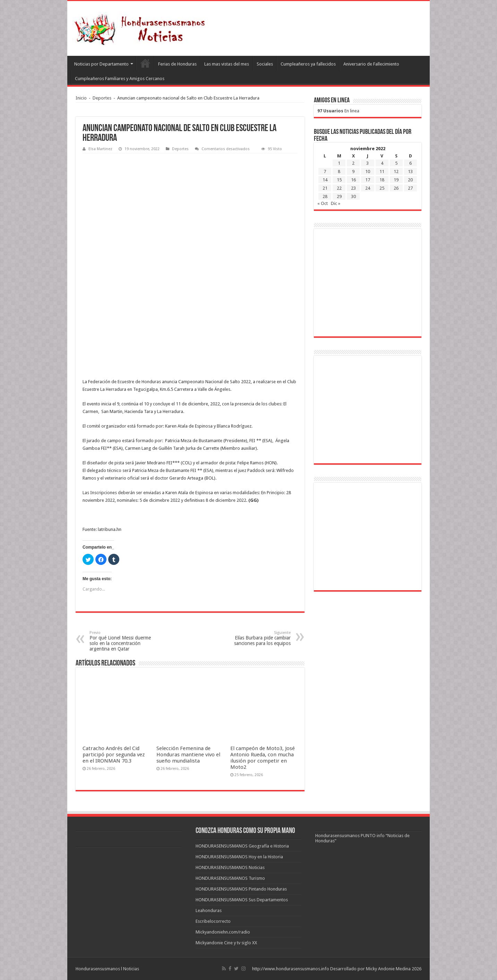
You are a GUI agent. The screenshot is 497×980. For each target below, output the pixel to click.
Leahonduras (209, 910)
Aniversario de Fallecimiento (371, 64)
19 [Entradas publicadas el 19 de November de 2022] (396, 180)
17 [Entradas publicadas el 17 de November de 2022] (368, 180)
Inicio (81, 98)
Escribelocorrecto (213, 921)
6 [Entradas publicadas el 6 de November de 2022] (410, 163)
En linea (338, 111)
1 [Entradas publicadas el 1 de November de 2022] (339, 163)
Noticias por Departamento (101, 64)
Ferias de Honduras (177, 64)
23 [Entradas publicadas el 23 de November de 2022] (353, 188)
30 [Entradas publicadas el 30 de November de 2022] (353, 196)
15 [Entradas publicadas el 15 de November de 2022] (339, 180)
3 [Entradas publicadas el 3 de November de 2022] (367, 163)
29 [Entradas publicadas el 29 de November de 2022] (339, 196)
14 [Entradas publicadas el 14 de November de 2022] (325, 180)
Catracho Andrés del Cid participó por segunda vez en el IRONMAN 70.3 (114, 755)
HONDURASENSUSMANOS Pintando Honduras (241, 889)
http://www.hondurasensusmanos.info (291, 969)
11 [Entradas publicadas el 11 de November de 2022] (382, 171)
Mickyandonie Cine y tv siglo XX (226, 943)
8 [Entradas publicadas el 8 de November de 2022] (339, 171)
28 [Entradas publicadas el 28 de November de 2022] (325, 196)
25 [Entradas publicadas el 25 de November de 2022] (382, 188)
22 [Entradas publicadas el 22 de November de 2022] (339, 188)
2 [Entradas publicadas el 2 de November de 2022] (353, 163)
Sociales (265, 64)
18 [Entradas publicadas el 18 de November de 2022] (382, 180)
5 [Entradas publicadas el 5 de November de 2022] (396, 163)
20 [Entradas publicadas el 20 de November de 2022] (410, 180)
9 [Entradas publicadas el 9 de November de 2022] (353, 171)
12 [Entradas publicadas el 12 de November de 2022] (396, 171)
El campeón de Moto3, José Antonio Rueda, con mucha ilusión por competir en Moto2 (263, 758)
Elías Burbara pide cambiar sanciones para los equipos (255, 638)
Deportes (102, 98)
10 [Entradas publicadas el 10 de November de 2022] (368, 171)
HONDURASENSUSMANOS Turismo (230, 878)
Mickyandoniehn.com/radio (223, 932)
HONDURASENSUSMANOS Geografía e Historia (242, 846)
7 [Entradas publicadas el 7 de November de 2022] (325, 171)
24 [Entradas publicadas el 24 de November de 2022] (368, 188)
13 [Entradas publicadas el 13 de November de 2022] (410, 171)
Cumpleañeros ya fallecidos (308, 64)
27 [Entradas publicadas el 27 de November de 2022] (410, 188)
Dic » (336, 203)
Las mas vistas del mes (227, 64)
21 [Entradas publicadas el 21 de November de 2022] (325, 188)
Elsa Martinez (100, 149)
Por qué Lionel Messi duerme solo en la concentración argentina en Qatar (125, 641)
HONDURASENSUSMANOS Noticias (230, 867)
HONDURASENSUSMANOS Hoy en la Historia (239, 857)
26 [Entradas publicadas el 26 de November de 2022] (396, 188)
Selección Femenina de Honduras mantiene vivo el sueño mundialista (188, 755)
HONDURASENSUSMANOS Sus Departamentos (242, 900)
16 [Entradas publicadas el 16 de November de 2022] (353, 180)
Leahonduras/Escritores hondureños (145, 63)
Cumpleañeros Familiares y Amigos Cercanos (120, 79)
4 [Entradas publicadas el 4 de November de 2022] (382, 163)
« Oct (323, 203)
